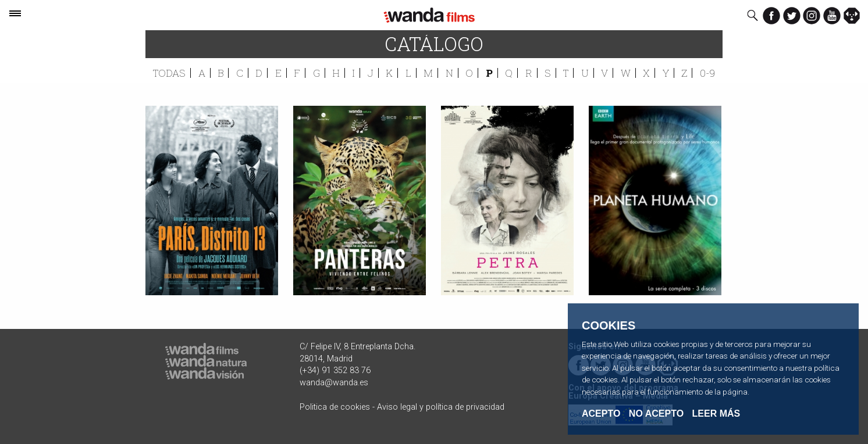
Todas (169, 73)
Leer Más (716, 413)
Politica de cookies (335, 407)
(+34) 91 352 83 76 (335, 370)
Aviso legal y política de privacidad (441, 407)
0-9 (707, 73)
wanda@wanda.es (334, 383)
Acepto (601, 414)
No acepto (656, 414)
